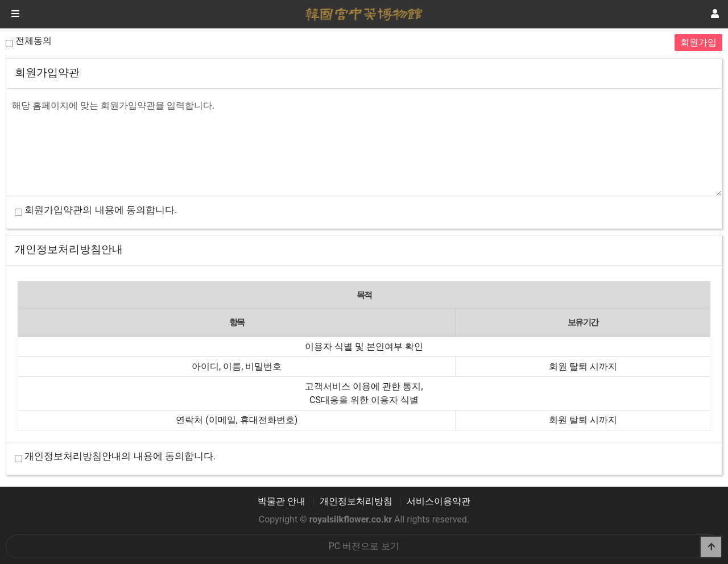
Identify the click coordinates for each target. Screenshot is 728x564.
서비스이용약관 (439, 501)
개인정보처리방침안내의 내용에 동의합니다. (120, 456)
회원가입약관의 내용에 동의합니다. (101, 210)
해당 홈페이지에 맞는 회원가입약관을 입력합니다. (364, 144)
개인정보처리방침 (356, 501)
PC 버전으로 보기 (364, 546)
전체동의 (34, 41)
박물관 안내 (282, 501)
